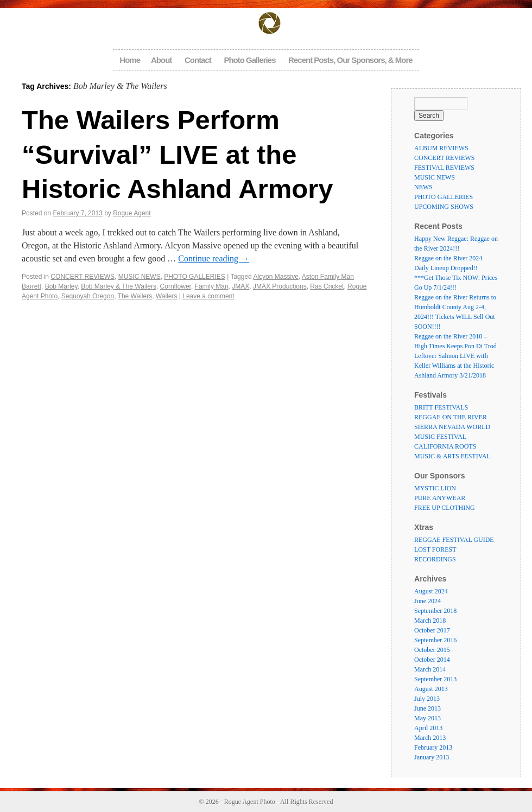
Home (130, 60)
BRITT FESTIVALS (441, 407)
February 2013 (433, 747)
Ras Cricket (327, 286)
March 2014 (430, 669)
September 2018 (435, 611)
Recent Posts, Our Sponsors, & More (350, 60)
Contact (198, 60)
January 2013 (432, 757)
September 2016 (435, 640)
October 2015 (432, 650)
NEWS (423, 187)
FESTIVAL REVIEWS (444, 168)
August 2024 (431, 591)
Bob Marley (61, 286)
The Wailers (135, 296)
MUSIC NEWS (140, 277)
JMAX (240, 286)
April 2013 (428, 728)
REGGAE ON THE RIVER (451, 417)
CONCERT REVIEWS (83, 277)
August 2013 (431, 689)
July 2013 (427, 699)
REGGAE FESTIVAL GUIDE (454, 540)
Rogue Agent (132, 213)
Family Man (212, 286)
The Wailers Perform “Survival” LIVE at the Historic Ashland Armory (178, 154)
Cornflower (176, 286)
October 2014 (432, 660)
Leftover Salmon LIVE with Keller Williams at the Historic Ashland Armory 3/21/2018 (454, 366)
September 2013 (435, 679)
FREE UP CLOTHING (445, 508)
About (161, 60)
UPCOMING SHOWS (444, 207)
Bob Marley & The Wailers (119, 286)
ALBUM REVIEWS (441, 148)
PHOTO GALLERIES (194, 277)
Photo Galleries (249, 60)
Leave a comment (208, 296)
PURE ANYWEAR (440, 498)
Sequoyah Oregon (88, 296)
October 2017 (432, 630)
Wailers (167, 296)
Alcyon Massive (275, 277)
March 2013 (430, 738)
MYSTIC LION (435, 488)
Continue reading (214, 258)
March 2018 (430, 621)
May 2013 (427, 718)
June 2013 (427, 708)
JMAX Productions (280, 286)
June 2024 (427, 601)
